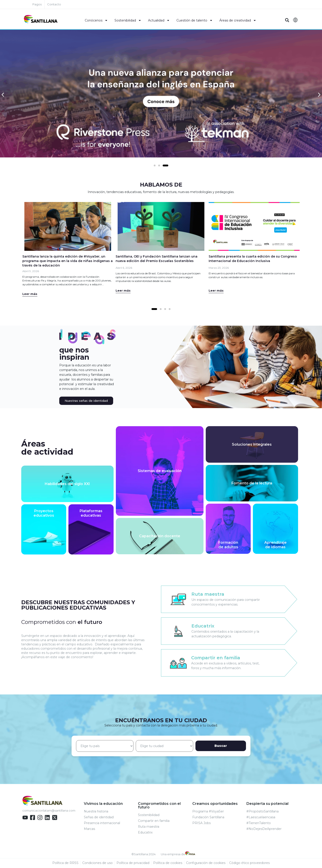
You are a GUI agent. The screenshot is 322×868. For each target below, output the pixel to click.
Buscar (231, 746)
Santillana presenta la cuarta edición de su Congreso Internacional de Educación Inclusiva (253, 259)
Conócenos (96, 20)
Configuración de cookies (206, 863)
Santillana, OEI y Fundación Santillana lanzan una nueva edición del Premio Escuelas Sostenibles (157, 259)
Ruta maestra (208, 594)
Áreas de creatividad (238, 20)
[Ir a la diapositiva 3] (166, 166)
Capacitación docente (160, 536)
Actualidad (159, 20)
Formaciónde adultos (228, 545)
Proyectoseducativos (44, 514)
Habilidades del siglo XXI (67, 484)
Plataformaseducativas (91, 514)
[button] (287, 20)
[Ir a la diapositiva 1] (154, 309)
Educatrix (203, 626)
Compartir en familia (216, 658)
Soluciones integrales (252, 445)
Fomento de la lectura (252, 483)
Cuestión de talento (195, 20)
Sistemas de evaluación (160, 471)
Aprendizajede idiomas (275, 545)
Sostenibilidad (128, 20)
